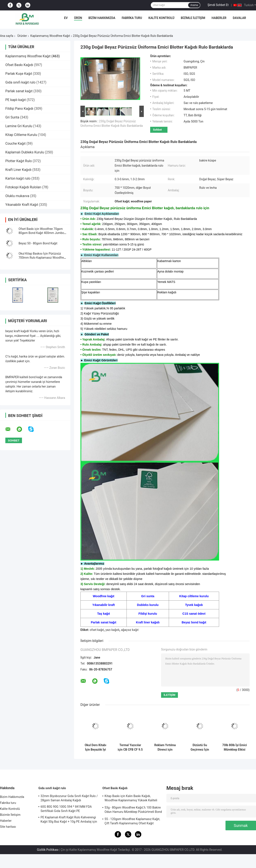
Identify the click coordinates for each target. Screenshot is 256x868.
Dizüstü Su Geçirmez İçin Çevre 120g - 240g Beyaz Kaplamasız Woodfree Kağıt (200, 747)
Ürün (78, 18)
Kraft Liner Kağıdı (18, 170)
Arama (194, 5)
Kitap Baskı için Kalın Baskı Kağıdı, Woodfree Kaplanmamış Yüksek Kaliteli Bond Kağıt (131, 799)
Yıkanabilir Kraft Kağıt (22, 205)
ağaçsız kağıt (130, 630)
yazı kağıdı (112, 630)
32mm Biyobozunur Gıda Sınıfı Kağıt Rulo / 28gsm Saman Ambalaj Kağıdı (69, 798)
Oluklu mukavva (17, 196)
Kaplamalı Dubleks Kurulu (25, 152)
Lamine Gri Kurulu (19, 126)
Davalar (239, 18)
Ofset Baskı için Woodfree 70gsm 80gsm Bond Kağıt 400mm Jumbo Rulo (41, 233)
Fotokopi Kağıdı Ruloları (23, 187)
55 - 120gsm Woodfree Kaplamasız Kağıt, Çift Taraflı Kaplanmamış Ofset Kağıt (132, 821)
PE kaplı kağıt (16, 100)
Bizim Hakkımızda (102, 18)
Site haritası (8, 827)
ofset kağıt (97, 630)
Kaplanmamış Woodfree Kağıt (50, 36)
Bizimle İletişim (193, 18)
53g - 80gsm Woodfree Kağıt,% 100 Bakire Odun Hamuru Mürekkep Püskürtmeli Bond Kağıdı (133, 810)
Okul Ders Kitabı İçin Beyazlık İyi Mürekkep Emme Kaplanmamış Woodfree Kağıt (95, 747)
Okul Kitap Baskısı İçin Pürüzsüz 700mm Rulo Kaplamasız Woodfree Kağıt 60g (42, 258)
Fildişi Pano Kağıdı (19, 109)
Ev (66, 18)
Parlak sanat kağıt (19, 91)
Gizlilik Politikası (48, 850)
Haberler (219, 18)
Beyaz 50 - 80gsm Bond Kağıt (38, 243)
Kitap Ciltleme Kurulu (21, 135)
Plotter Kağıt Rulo (19, 161)
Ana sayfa (7, 36)
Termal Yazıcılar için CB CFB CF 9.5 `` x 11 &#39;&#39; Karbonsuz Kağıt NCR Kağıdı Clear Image (130, 747)
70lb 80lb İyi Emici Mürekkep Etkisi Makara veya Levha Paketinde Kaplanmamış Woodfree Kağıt (234, 747)
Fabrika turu (132, 18)
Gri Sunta (12, 117)
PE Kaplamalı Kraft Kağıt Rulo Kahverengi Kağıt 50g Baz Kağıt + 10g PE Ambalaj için (69, 819)
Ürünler (22, 36)
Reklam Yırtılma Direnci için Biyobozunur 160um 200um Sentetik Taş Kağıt (165, 747)
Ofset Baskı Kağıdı (19, 65)
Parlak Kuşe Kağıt (19, 74)
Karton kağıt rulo (18, 178)
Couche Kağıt (15, 143)
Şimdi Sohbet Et (218, 5)
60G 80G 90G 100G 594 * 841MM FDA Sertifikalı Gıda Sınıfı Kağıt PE (66, 809)
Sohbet (157, 130)
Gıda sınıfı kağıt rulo (20, 82)
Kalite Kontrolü (161, 18)
